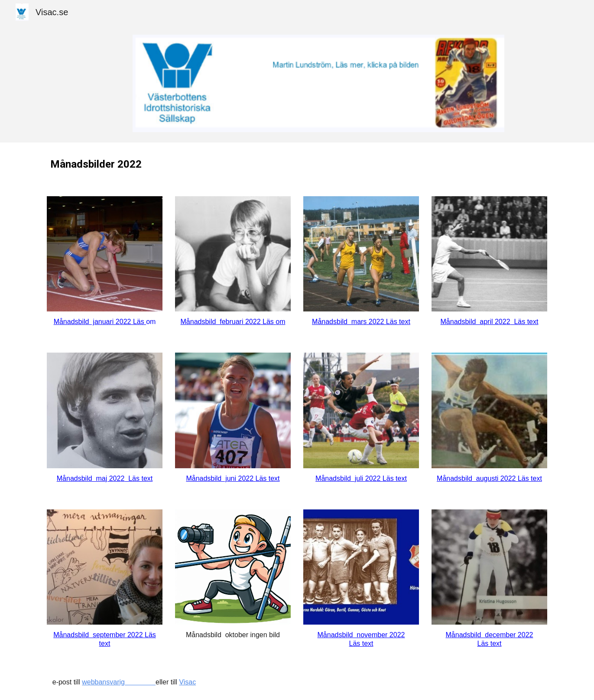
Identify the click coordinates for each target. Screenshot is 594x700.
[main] (297, 164)
